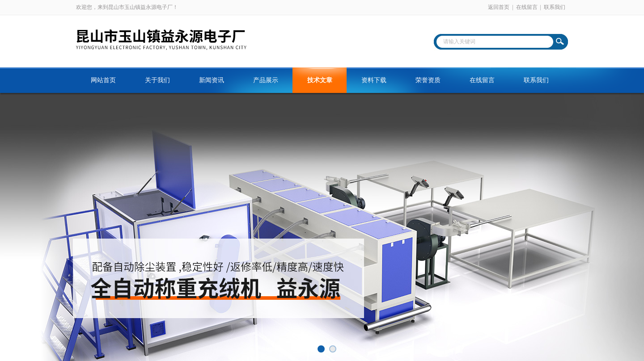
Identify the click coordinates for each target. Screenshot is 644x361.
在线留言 (527, 7)
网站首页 (103, 80)
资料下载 (374, 80)
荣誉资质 (428, 80)
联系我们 (555, 7)
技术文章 (320, 80)
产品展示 (266, 80)
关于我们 (157, 80)
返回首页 (499, 7)
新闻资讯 (212, 80)
